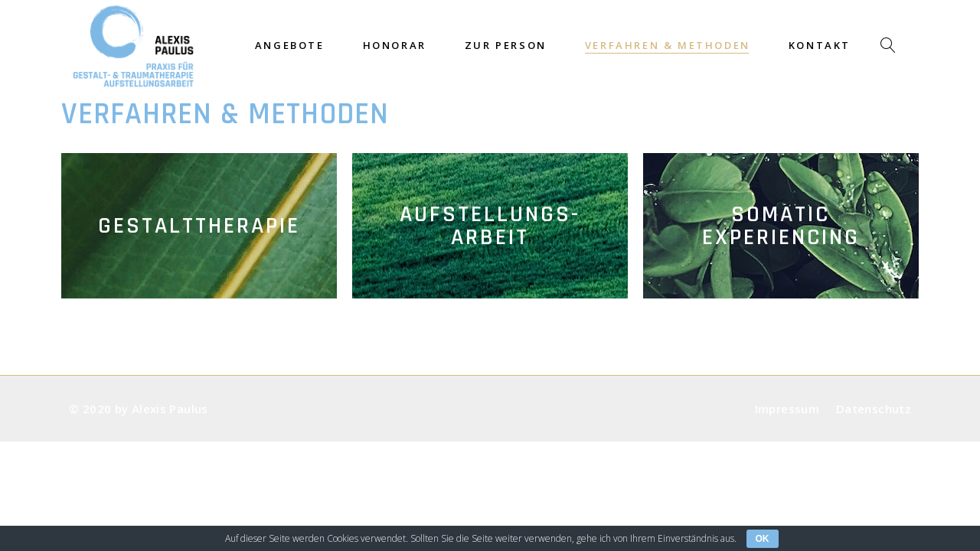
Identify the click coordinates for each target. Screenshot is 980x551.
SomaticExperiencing (781, 226)
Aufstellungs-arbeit (490, 226)
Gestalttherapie (199, 226)
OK (763, 539)
